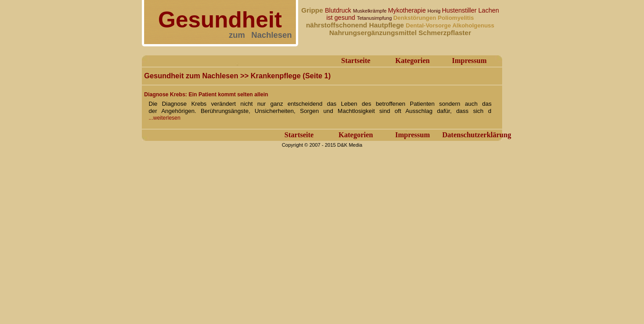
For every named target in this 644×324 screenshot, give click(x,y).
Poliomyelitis (456, 18)
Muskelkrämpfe (371, 11)
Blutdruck (339, 10)
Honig (435, 11)
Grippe (313, 10)
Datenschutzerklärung (477, 135)
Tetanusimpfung (375, 18)
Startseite (356, 61)
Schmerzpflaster (445, 33)
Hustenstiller (460, 10)
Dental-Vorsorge (429, 25)
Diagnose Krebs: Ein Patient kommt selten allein (206, 94)
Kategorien (413, 61)
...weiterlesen (165, 118)
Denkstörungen (415, 18)
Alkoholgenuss (473, 25)
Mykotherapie (408, 10)
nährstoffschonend (337, 25)
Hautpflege (387, 25)
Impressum (469, 61)
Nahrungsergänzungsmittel (374, 33)
